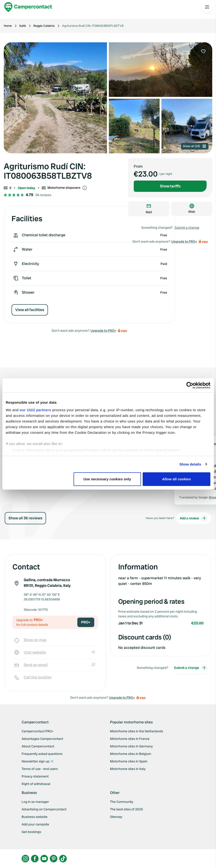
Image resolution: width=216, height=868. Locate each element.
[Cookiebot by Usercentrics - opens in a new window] (190, 385)
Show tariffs (170, 186)
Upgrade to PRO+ (103, 331)
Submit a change (187, 228)
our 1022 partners (35, 410)
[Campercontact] (28, 7)
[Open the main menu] (207, 7)
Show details (190, 464)
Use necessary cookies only (107, 479)
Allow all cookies (177, 479)
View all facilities (30, 310)
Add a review (194, 518)
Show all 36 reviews (25, 518)
